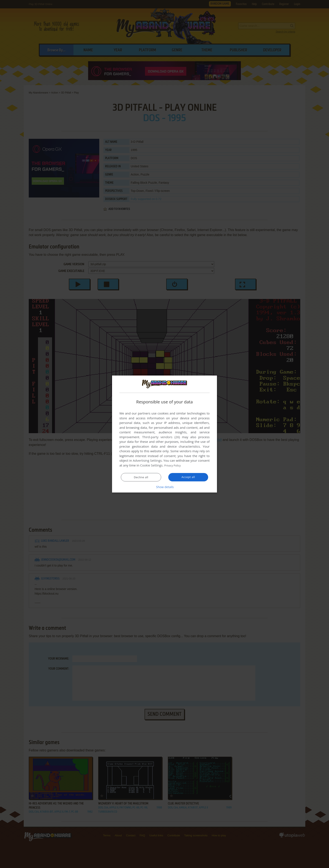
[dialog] (164, 434)
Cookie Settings (151, 465)
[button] (164, 487)
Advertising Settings (147, 461)
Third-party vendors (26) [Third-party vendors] (161, 437)
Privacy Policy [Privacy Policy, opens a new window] (174, 465)
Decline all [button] (141, 477)
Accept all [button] (188, 477)
